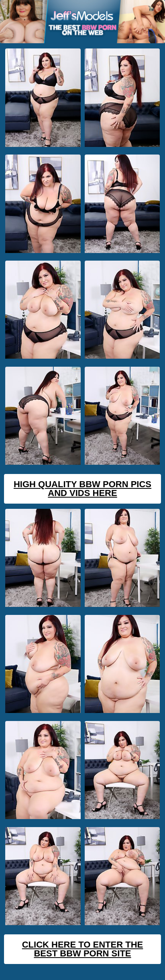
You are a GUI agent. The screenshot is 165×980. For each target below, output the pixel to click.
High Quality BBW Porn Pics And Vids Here (82, 489)
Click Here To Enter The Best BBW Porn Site (83, 949)
